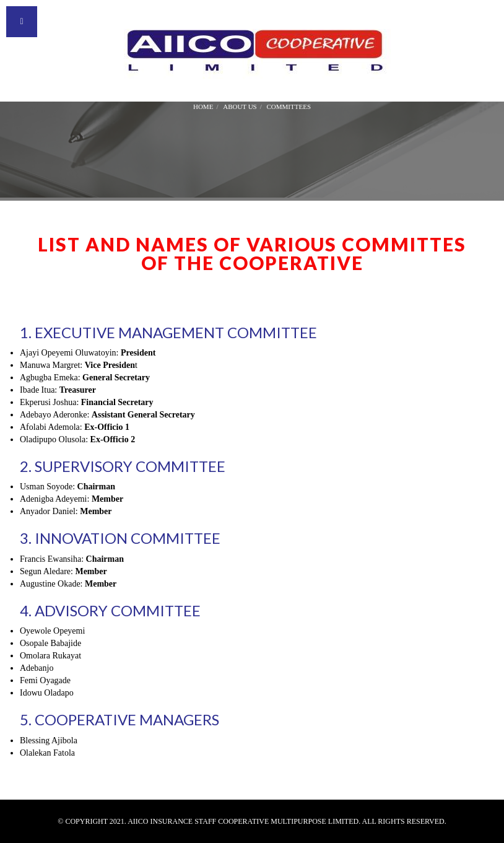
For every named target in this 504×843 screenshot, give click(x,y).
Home (203, 107)
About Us (240, 107)
